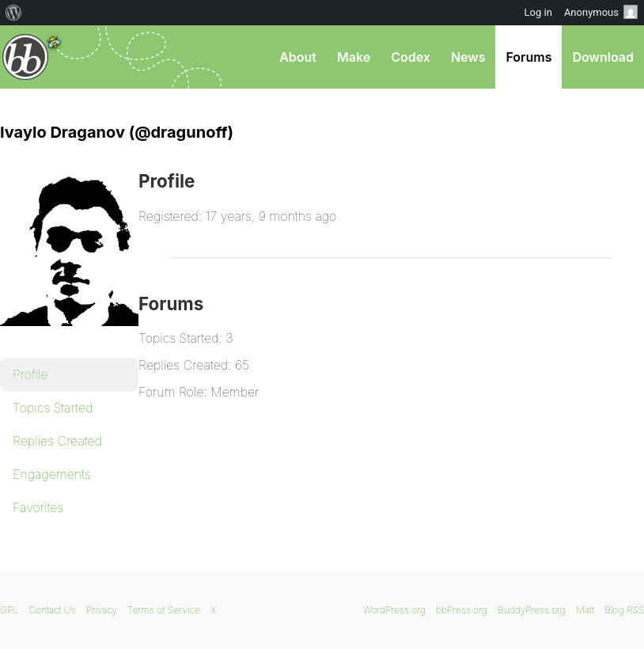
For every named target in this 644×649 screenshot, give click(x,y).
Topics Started (53, 408)
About (298, 57)
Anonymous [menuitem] (601, 12)
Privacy (102, 610)
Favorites (38, 507)
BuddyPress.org (532, 610)
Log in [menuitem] (538, 12)
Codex (411, 57)
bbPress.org (26, 57)
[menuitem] (14, 13)
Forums (528, 57)
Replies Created (57, 441)
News (468, 57)
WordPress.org (394, 610)
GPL (9, 610)
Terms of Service (163, 610)
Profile (30, 374)
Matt (585, 610)
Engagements (52, 474)
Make (354, 57)
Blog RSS (624, 610)
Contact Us (52, 610)
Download (603, 57)
